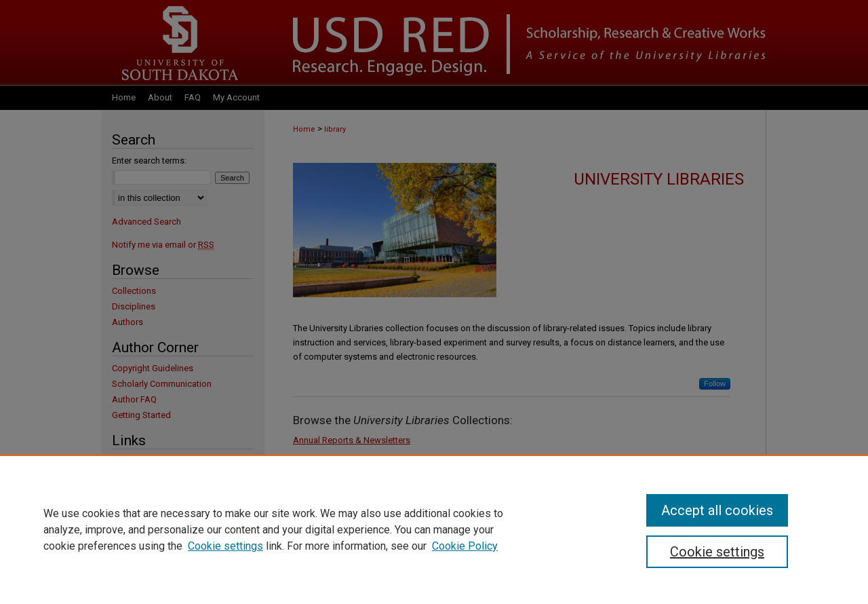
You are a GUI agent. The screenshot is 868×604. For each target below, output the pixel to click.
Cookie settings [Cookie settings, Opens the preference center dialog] (717, 552)
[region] (434, 529)
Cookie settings (225, 546)
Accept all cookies (717, 510)
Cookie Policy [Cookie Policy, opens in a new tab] (465, 546)
